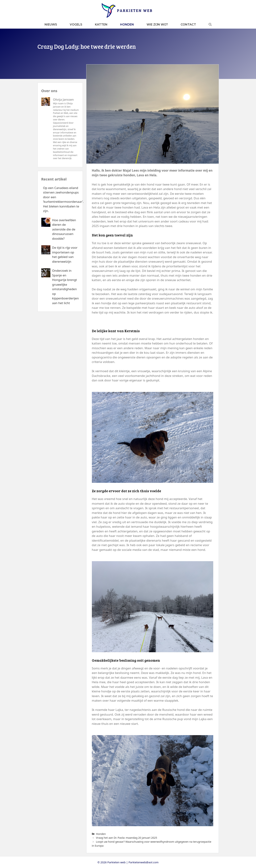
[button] (210, 25)
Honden (127, 25)
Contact (188, 25)
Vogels (76, 25)
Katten (101, 25)
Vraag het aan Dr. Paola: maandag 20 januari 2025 (127, 838)
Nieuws (51, 25)
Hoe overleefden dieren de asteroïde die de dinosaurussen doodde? (64, 229)
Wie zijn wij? (157, 25)
